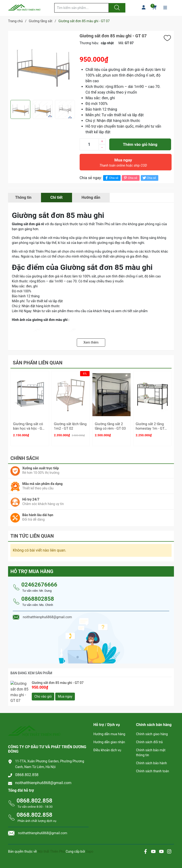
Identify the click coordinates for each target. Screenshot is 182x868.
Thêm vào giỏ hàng (140, 144)
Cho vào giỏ (43, 694)
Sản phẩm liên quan (38, 363)
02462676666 (39, 583)
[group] (43, 65)
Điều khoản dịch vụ (107, 745)
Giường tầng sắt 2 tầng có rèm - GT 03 (110, 426)
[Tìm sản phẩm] (82, 8)
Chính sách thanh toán (152, 766)
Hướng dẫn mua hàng (109, 729)
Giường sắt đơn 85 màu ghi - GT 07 (58, 681)
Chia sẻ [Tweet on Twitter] (149, 178)
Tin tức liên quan (32, 534)
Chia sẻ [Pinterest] (130, 178)
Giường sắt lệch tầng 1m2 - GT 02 (70, 426)
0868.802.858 (27, 770)
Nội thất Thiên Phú (52, 846)
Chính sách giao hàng (152, 729)
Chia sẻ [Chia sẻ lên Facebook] (111, 178)
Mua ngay (123, 164)
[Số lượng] (89, 144)
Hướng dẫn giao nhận (109, 737)
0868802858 (38, 597)
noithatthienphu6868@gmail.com (43, 778)
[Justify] (116, 8)
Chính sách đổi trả (149, 737)
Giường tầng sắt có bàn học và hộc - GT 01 (29, 429)
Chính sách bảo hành (151, 758)
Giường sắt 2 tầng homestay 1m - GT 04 (150, 429)
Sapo (90, 846)
